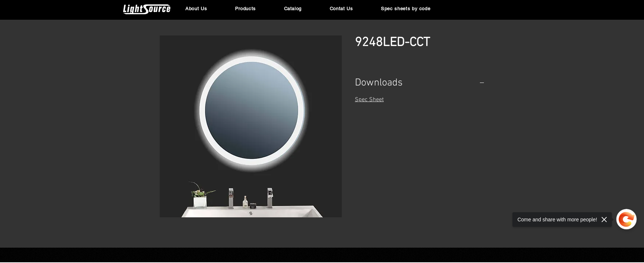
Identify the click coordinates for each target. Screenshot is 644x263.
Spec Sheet (369, 100)
